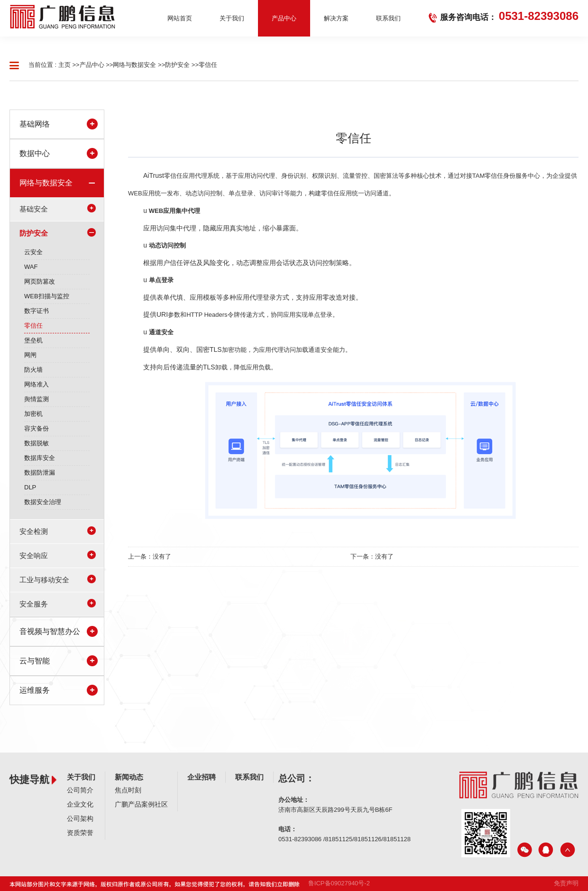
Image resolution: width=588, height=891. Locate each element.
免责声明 (566, 883)
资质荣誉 (80, 833)
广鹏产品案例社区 (141, 804)
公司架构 (80, 818)
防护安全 (177, 65)
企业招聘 (202, 777)
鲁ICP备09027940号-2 (339, 883)
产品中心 (92, 65)
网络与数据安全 (134, 65)
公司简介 (80, 790)
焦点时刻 (128, 790)
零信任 (208, 65)
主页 (64, 65)
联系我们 (249, 777)
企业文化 (80, 804)
